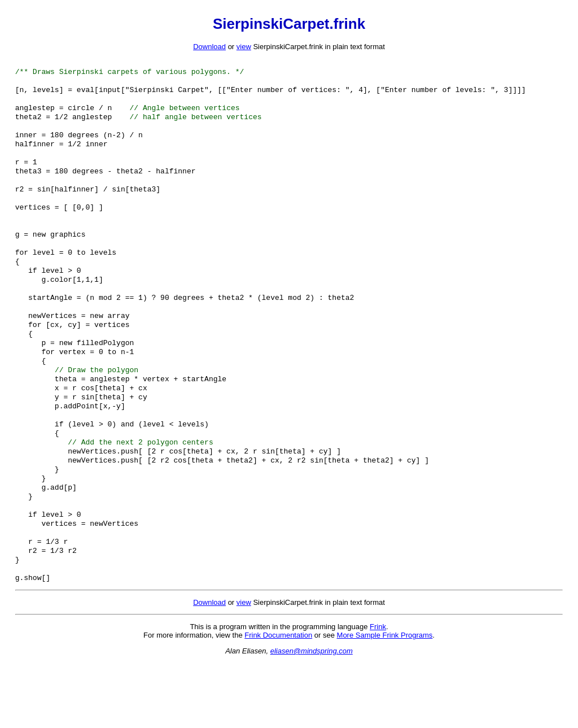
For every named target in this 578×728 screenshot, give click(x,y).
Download (209, 47)
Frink (378, 692)
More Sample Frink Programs (385, 701)
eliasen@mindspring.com (312, 716)
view (244, 47)
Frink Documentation (278, 701)
